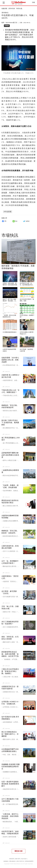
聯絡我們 (12, 859)
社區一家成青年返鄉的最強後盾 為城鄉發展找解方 (10, 784)
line (15, 221)
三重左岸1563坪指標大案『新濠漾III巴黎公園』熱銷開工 (10, 671)
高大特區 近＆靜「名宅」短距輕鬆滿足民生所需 (27, 285)
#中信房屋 (8, 212)
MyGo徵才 (24, 859)
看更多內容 (18, 851)
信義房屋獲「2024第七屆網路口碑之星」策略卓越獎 (10, 360)
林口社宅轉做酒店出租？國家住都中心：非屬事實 (10, 734)
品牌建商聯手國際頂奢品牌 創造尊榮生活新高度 (10, 455)
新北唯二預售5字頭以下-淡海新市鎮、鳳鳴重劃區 (10, 423)
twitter (26, 221)
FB (4, 221)
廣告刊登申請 (20, 861)
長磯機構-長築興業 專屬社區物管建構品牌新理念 (11, 767)
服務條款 (6, 861)
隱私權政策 (12, 861)
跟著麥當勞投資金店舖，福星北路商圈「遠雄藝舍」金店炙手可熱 (10, 654)
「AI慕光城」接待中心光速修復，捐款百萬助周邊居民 (10, 816)
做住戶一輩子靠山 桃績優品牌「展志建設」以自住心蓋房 (10, 301)
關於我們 (18, 859)
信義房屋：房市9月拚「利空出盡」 (12, 8)
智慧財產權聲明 (29, 861)
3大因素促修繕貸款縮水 (10, 332)
